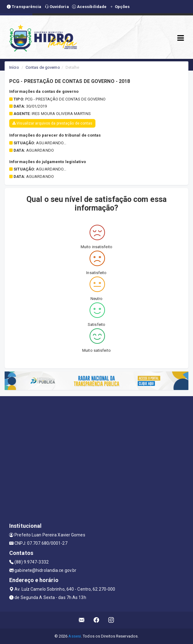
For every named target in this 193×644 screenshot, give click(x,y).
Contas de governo (43, 67)
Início (14, 67)
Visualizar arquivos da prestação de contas (52, 123)
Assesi (75, 636)
